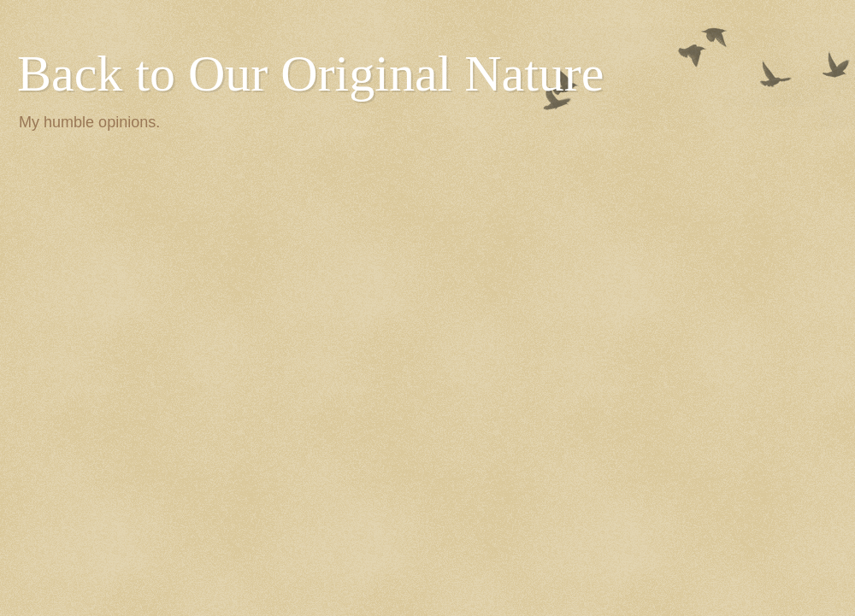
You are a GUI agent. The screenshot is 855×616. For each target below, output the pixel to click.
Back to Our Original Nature (310, 73)
